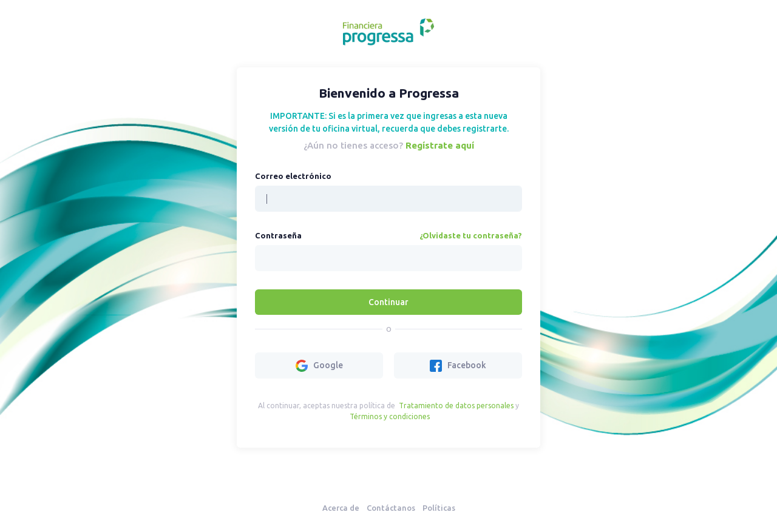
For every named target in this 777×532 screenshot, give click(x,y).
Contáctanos (391, 508)
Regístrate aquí (440, 145)
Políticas (439, 508)
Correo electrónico (293, 176)
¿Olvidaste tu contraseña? (471, 235)
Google (319, 366)
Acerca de (341, 508)
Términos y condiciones (390, 416)
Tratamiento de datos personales (456, 406)
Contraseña (278, 235)
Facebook (458, 366)
